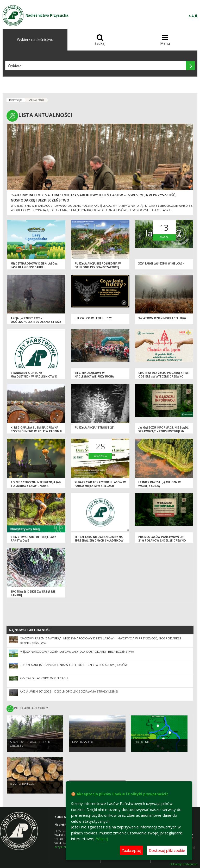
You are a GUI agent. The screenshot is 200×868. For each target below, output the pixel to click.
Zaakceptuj (131, 850)
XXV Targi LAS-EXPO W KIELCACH (161, 263)
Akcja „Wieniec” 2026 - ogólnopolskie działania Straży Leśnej (36, 322)
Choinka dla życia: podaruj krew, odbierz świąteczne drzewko (164, 375)
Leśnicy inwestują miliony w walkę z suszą (160, 484)
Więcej (102, 839)
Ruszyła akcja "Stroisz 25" (95, 427)
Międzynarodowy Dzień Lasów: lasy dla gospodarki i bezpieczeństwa (34, 267)
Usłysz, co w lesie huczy (93, 318)
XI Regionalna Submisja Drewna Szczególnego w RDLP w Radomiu (36, 429)
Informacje (15, 100)
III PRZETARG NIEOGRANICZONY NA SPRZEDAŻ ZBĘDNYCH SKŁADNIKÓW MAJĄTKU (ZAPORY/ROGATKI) (99, 541)
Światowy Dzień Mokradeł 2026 (162, 318)
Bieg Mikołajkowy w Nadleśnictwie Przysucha (94, 375)
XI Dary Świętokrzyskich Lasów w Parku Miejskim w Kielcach (100, 484)
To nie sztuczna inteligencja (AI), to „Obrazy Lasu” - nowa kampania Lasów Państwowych (36, 486)
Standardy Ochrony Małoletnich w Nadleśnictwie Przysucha (34, 377)
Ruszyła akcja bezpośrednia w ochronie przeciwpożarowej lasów (98, 267)
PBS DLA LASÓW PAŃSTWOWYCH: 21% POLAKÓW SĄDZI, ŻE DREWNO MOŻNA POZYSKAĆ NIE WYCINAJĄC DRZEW (162, 543)
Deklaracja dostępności (184, 864)
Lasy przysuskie (83, 742)
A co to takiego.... (23, 784)
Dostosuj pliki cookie (167, 850)
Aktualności (37, 100)
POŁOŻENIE (142, 742)
